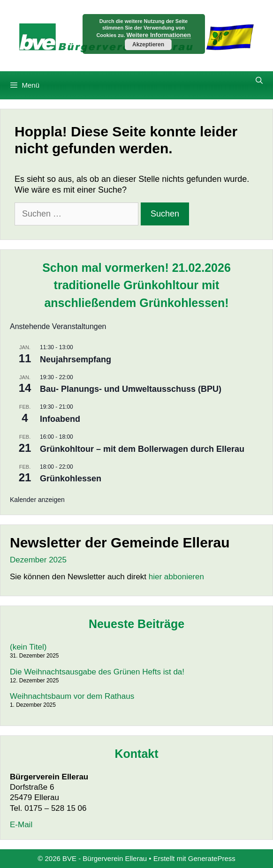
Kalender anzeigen (37, 500)
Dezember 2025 (38, 560)
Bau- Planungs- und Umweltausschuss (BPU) (131, 389)
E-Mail (21, 825)
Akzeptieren (148, 45)
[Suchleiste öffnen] (259, 81)
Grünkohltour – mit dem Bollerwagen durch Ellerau (142, 449)
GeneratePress (212, 858)
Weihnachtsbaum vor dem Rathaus (72, 696)
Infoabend (60, 419)
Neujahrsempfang (76, 359)
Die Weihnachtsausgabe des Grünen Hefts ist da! (97, 672)
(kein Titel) (28, 647)
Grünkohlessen (71, 479)
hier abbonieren (176, 577)
